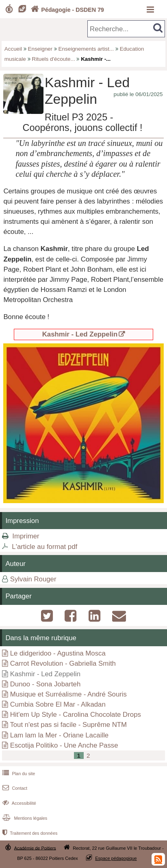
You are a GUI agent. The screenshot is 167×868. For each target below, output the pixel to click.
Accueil (13, 49)
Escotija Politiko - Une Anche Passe (64, 745)
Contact (14, 788)
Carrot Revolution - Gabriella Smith (63, 663)
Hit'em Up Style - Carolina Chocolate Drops (76, 715)
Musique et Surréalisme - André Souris (68, 694)
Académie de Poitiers (35, 848)
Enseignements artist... (86, 49)
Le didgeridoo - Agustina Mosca (58, 653)
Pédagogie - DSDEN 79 (66, 10)
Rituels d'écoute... (53, 59)
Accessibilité (18, 803)
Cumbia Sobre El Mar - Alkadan (58, 704)
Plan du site (18, 774)
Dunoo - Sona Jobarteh (46, 684)
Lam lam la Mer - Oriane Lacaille (59, 735)
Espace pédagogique (116, 858)
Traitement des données (29, 833)
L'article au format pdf (44, 547)
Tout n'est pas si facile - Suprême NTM (68, 725)
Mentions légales (24, 818)
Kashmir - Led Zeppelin (80, 334)
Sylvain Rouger (33, 579)
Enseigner (40, 49)
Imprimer (26, 536)
